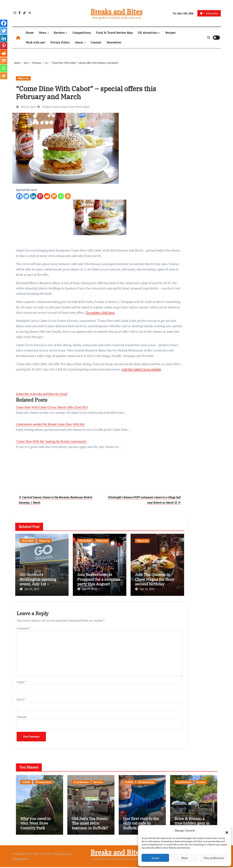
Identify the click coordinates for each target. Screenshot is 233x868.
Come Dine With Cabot (75, 107)
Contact (96, 42)
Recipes (171, 33)
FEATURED (28, 541)
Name (21, 680)
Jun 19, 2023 (89, 589)
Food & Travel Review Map (114, 33)
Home (30, 33)
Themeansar (20, 860)
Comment (24, 627)
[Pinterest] (40, 196)
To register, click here (100, 313)
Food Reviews (81, 781)
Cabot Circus (51, 107)
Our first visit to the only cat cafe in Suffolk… (141, 824)
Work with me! (36, 42)
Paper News (61, 855)
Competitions (82, 33)
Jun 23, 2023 (32, 589)
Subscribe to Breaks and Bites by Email (42, 394)
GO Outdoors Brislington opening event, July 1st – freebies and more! (38, 581)
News (43, 33)
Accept (155, 858)
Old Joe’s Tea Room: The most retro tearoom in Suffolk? (90, 824)
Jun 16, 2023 (147, 589)
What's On (23, 78)
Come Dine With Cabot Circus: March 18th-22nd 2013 (52, 407)
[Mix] (54, 196)
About (79, 42)
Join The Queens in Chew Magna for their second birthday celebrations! (155, 581)
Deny (185, 858)
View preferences (214, 858)
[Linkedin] (33, 196)
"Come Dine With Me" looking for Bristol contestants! (51, 441)
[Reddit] (47, 196)
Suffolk (26, 781)
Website (22, 715)
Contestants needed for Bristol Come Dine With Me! (51, 424)
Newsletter (114, 42)
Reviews (60, 33)
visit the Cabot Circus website (141, 369)
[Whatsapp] (61, 196)
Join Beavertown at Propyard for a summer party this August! (99, 579)
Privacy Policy (60, 42)
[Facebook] (19, 196)
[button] (225, 830)
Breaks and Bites (116, 11)
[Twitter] (26, 196)
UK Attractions (148, 33)
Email (21, 698)
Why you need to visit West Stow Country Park (36, 824)
